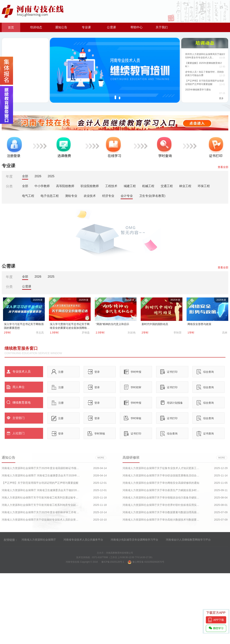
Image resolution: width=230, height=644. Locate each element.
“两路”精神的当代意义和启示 (112, 324)
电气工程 (28, 196)
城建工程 (130, 186)
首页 (11, 27)
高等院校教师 (65, 186)
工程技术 (111, 186)
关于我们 (162, 27)
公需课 (111, 27)
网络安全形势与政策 (199, 324)
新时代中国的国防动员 (155, 324)
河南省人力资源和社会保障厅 (39, 540)
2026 (38, 176)
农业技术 (90, 196)
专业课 (86, 27)
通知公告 (61, 27)
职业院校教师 (90, 186)
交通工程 (167, 186)
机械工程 (148, 186)
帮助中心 (137, 27)
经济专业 (108, 196)
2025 (51, 176)
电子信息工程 (50, 196)
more (101, 458)
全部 (25, 176)
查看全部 (223, 167)
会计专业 (127, 196)
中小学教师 (42, 186)
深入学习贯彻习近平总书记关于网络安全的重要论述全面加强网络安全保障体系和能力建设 (70, 328)
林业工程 (185, 186)
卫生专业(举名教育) (152, 196)
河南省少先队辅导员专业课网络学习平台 (134, 540)
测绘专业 (71, 196)
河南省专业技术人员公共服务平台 (83, 540)
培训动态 (36, 27)
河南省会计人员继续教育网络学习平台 (188, 540)
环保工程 (204, 186)
